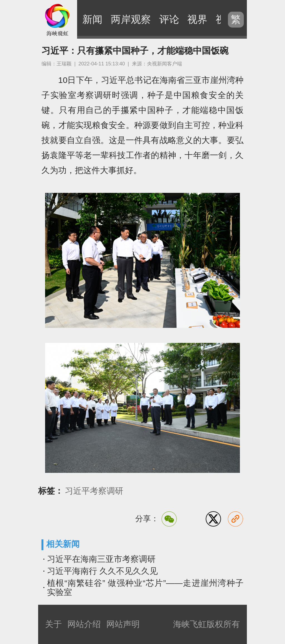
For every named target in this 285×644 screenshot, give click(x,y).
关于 (53, 624)
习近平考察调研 (94, 491)
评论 (169, 19)
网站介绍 (84, 624)
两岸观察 (131, 19)
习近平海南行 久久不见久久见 (102, 571)
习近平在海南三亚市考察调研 (101, 559)
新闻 (92, 19)
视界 (197, 19)
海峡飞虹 (58, 19)
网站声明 (123, 624)
